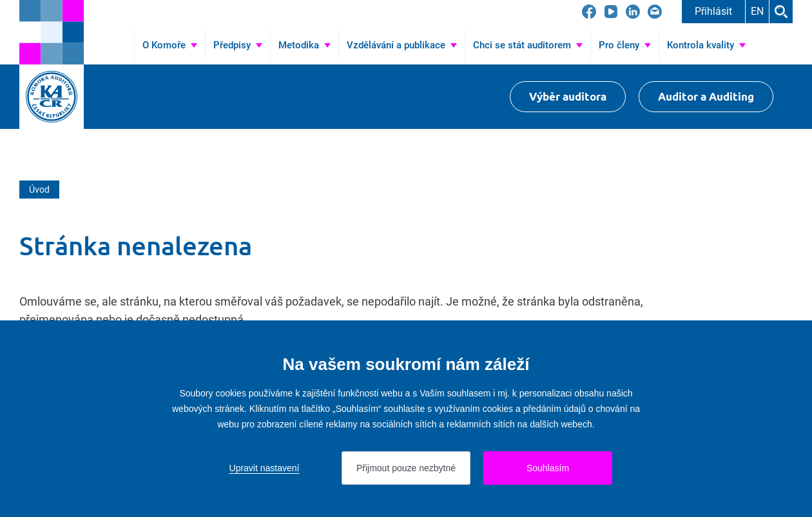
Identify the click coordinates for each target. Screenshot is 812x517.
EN (757, 11)
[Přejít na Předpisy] (238, 45)
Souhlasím (548, 468)
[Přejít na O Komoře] (170, 45)
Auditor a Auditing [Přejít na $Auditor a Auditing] (706, 96)
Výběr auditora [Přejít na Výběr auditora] (568, 96)
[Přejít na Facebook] (589, 12)
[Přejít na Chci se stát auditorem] (528, 45)
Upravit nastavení (265, 468)
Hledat (781, 12)
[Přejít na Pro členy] (625, 45)
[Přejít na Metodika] (304, 45)
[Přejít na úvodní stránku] (52, 32)
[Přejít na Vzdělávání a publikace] (402, 45)
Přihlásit (713, 11)
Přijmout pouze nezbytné (406, 468)
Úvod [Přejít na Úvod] (117, 45)
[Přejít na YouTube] (611, 12)
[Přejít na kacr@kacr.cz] (655, 12)
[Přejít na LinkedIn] (633, 12)
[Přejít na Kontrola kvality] (706, 45)
